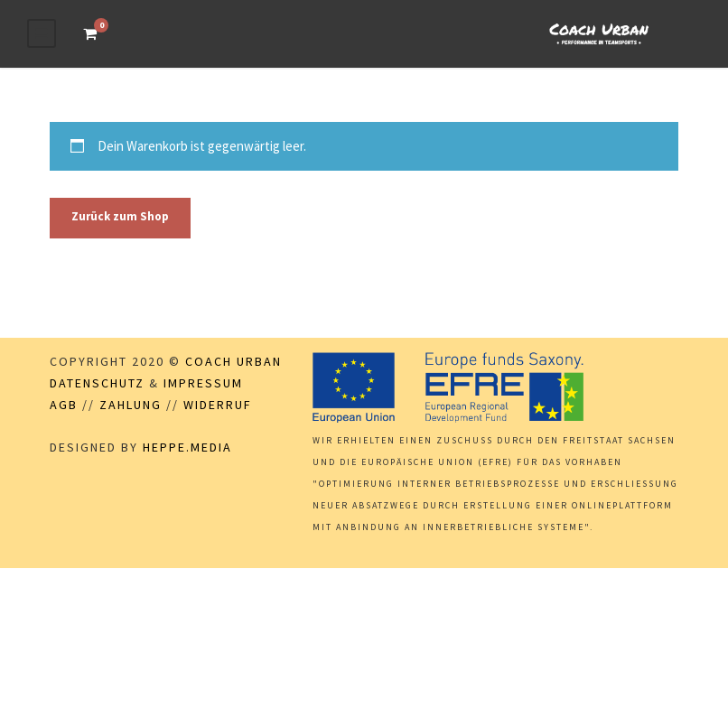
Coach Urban (233, 361)
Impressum (203, 383)
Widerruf (218, 405)
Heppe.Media (187, 447)
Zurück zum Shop (120, 216)
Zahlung (131, 405)
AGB (64, 405)
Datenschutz (97, 383)
